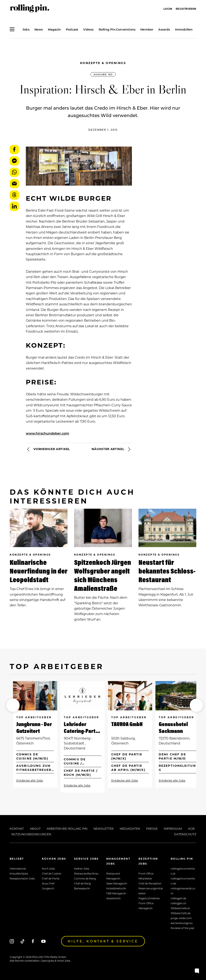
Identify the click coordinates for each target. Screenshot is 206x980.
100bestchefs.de (181, 913)
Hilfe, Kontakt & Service (103, 941)
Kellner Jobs (82, 869)
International (18, 869)
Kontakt (17, 829)
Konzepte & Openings (103, 63)
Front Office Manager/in (146, 906)
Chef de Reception (150, 883)
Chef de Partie (51, 878)
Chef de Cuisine (51, 873)
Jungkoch (48, 888)
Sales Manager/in (117, 883)
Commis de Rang (85, 878)
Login (168, 9)
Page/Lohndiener (149, 898)
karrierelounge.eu (182, 923)
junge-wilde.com (181, 918)
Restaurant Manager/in (113, 876)
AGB (191, 829)
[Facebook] (33, 941)
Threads (14, 195)
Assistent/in (114, 898)
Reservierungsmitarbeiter (151, 891)
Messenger (14, 161)
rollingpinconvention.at (183, 871)
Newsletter (104, 829)
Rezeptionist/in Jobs (22, 878)
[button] (13, 705)
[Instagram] (12, 941)
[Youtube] (43, 941)
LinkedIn (14, 206)
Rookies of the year (183, 928)
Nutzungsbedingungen (31, 834)
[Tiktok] (22, 941)
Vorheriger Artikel (48, 449)
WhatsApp (14, 172)
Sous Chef (48, 883)
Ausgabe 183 (103, 74)
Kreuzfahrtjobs (19, 873)
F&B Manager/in (116, 893)
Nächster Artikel (112, 449)
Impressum (173, 829)
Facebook (14, 150)
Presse (152, 829)
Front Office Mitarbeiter (146, 876)
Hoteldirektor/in (116, 888)
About (35, 829)
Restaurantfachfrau (86, 873)
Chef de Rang (82, 883)
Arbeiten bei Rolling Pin (67, 829)
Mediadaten (130, 829)
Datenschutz (185, 834)
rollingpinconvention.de (183, 881)
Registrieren (186, 9)
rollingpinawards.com (183, 891)
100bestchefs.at (180, 908)
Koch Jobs (48, 869)
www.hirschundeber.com (47, 433)
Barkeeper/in (82, 888)
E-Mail (14, 184)
